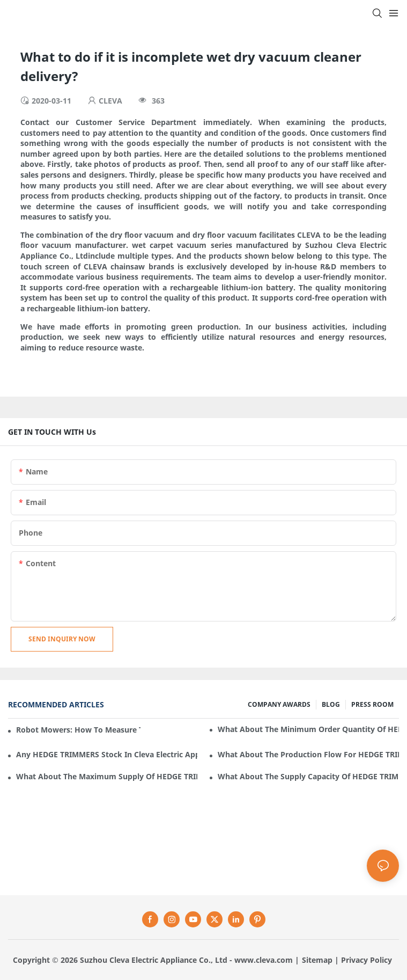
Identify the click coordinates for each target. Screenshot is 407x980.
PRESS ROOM (372, 704)
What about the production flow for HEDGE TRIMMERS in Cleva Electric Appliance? (308, 754)
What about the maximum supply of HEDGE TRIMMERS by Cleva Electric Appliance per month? (107, 776)
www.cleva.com (264, 960)
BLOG (331, 704)
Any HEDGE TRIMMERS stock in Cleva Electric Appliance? (107, 754)
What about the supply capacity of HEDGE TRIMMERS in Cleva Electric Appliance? (308, 776)
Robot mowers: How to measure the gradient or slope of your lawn (78, 730)
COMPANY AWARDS (279, 704)
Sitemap (317, 960)
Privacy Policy (367, 960)
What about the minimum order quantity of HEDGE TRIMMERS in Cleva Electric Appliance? (308, 729)
